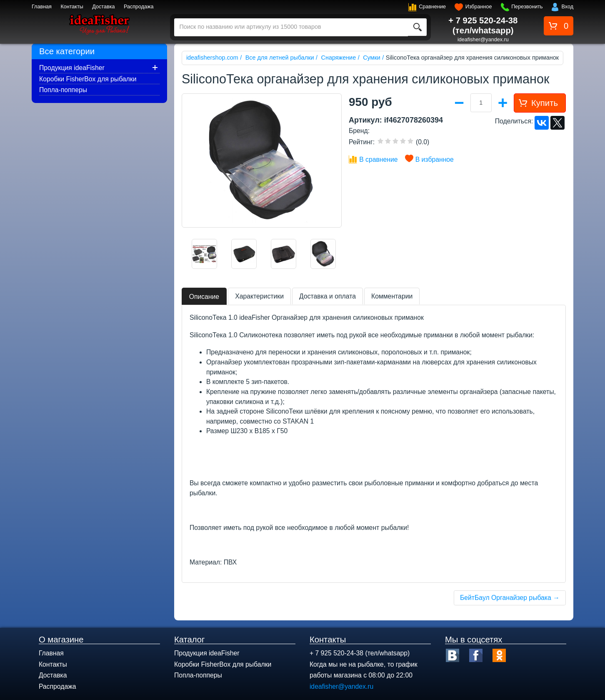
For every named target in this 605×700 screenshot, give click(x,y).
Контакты (72, 7)
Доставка (103, 7)
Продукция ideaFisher (72, 68)
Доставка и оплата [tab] (327, 296)
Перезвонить (527, 7)
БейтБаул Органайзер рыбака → (510, 598)
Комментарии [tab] (392, 296)
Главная (42, 7)
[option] (204, 254)
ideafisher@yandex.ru (483, 40)
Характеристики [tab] (259, 296)
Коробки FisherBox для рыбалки (88, 79)
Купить (545, 103)
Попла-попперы (63, 90)
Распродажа (139, 7)
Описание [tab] (204, 297)
